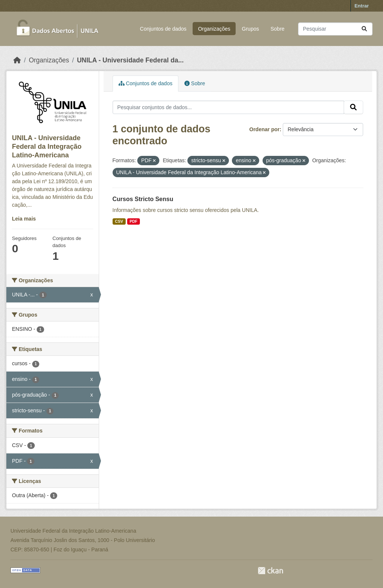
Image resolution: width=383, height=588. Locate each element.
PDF (133, 221)
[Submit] (364, 29)
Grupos (251, 29)
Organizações (214, 29)
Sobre (277, 29)
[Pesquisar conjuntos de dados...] (335, 29)
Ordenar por (265, 129)
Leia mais (24, 219)
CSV (119, 221)
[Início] (17, 60)
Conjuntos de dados (163, 29)
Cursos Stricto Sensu (143, 199)
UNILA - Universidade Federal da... (130, 60)
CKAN (270, 571)
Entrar (362, 6)
